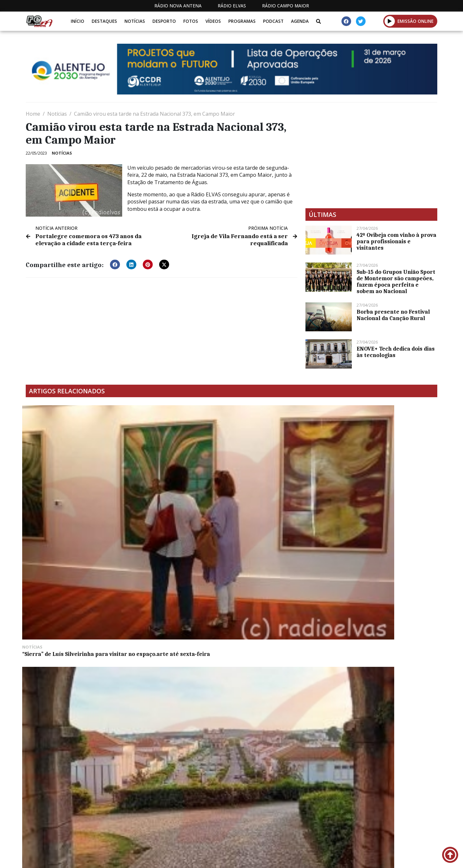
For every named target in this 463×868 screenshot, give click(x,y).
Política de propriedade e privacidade (391, 825)
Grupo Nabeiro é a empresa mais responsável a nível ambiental (280, 484)
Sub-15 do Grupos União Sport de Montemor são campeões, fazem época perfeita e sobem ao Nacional (396, 282)
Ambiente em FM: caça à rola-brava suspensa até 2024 (388, 484)
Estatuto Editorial (220, 825)
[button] (390, 21)
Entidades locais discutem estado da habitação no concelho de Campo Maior (283, 587)
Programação (273, 825)
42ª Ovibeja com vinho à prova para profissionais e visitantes (396, 241)
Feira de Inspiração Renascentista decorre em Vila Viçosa (177, 484)
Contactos (317, 825)
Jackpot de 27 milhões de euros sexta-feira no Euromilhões (172, 584)
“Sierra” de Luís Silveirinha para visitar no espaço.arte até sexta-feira (69, 487)
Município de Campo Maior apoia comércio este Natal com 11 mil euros (69, 587)
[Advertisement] (371, 155)
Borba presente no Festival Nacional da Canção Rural (393, 315)
